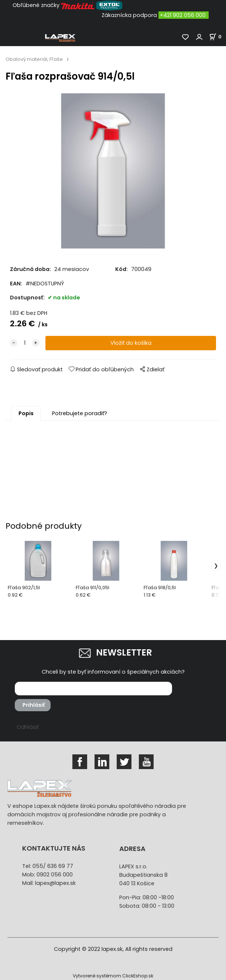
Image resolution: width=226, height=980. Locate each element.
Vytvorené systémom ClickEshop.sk (113, 976)
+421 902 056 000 (183, 15)
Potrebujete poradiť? (80, 413)
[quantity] (25, 343)
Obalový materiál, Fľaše (34, 59)
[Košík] (218, 37)
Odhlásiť (28, 727)
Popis (26, 413)
